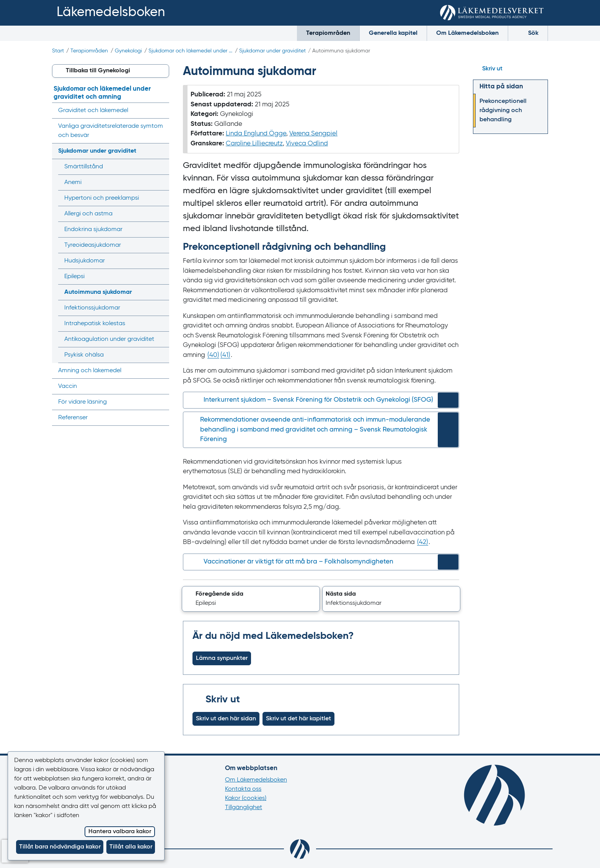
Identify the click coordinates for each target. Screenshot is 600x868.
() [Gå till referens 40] (213, 355)
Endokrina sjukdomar (93, 230)
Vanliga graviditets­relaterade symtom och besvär (111, 131)
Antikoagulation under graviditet (109, 339)
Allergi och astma (88, 214)
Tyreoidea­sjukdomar (93, 245)
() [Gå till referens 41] (225, 355)
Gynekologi (128, 51)
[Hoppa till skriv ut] (510, 69)
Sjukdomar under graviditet (272, 51)
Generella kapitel (393, 33)
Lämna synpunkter (222, 658)
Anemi (73, 182)
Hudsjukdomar (85, 261)
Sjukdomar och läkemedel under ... (190, 51)
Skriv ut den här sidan (226, 719)
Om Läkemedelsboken (467, 33)
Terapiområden (328, 33)
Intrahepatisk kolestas (95, 324)
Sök (528, 32)
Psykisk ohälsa (84, 355)
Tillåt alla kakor (131, 847)
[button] (251, 599)
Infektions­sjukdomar (92, 308)
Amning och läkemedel (90, 371)
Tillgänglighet (244, 808)
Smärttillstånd (84, 167)
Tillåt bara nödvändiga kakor (60, 847)
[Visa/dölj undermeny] (161, 151)
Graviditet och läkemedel (93, 111)
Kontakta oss (243, 789)
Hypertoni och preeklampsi (102, 198)
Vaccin (68, 386)
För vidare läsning (82, 402)
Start (58, 51)
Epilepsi (74, 277)
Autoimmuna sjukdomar (98, 292)
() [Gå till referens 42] (423, 542)
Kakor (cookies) (246, 798)
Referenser (73, 418)
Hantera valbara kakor (120, 832)
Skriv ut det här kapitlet (298, 719)
